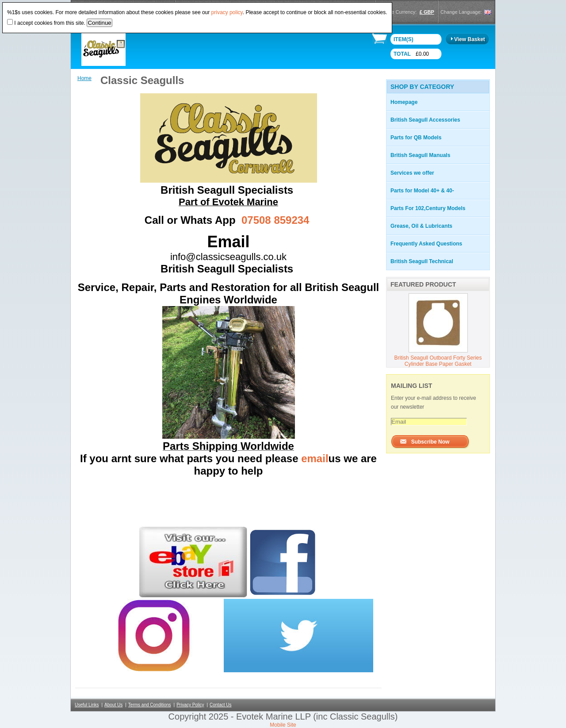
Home (84, 78)
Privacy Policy (190, 705)
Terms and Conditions (150, 705)
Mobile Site (283, 725)
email (315, 458)
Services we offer (412, 173)
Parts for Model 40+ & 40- (422, 191)
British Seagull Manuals (420, 155)
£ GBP (427, 12)
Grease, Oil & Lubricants (421, 226)
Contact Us (220, 705)
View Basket (470, 39)
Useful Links (87, 705)
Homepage (404, 102)
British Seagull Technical (422, 261)
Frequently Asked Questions (426, 244)
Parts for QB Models (416, 138)
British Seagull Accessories (425, 120)
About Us (113, 705)
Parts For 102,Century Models (428, 208)
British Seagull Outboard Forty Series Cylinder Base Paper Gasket (438, 361)
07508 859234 (275, 220)
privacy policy (227, 12)
